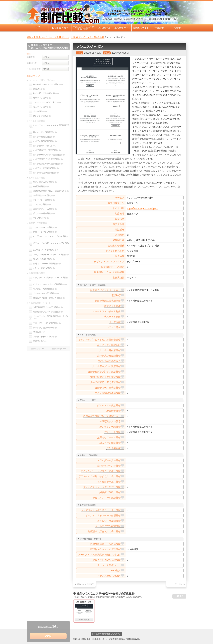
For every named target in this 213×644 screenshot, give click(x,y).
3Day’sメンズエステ (86, 584)
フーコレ (179, 584)
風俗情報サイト (122, 28)
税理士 (177, 28)
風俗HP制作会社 (60, 28)
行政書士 (159, 28)
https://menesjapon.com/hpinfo (143, 208)
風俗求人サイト (141, 28)
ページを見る (84, 620)
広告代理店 (104, 28)
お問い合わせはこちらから (106, 634)
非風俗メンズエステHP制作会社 (83, 28)
